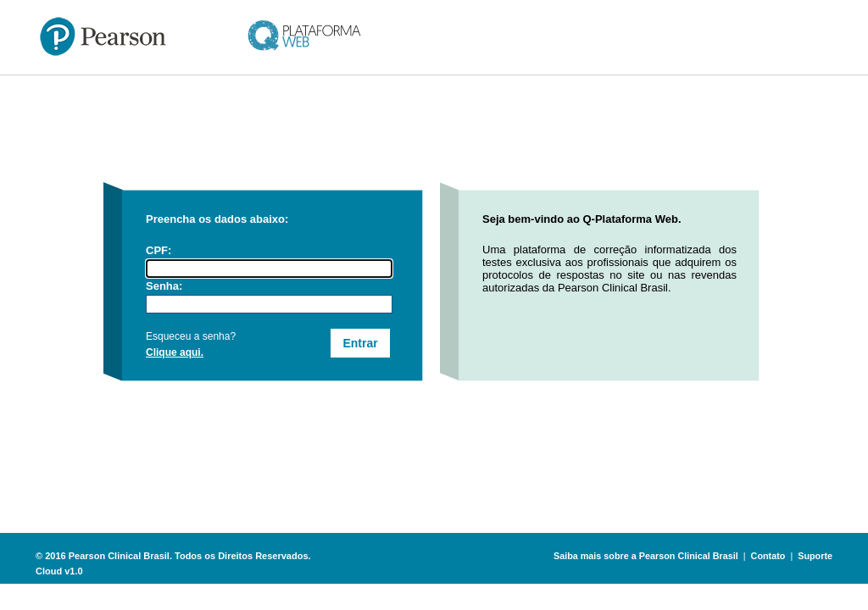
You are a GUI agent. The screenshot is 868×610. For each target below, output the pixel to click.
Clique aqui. (175, 352)
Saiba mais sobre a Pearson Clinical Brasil (646, 556)
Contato (768, 556)
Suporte (815, 556)
